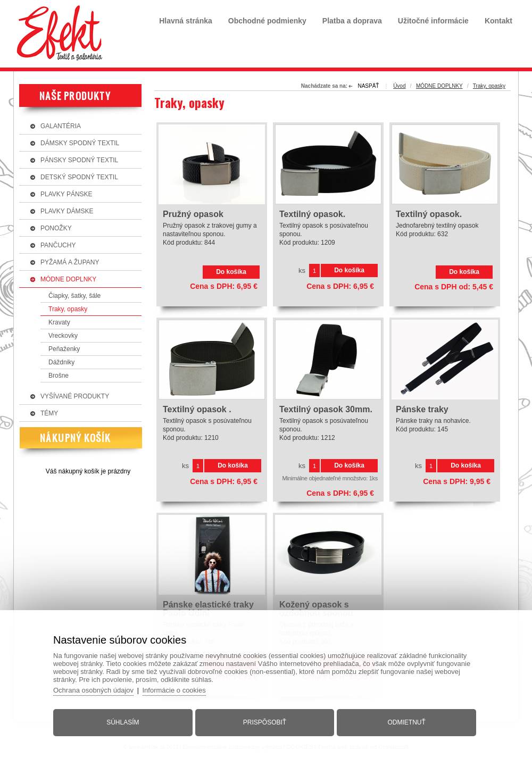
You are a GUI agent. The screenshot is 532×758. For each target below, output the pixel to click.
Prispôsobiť (265, 722)
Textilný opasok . (197, 410)
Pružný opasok (193, 214)
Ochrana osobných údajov (93, 690)
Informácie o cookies (174, 690)
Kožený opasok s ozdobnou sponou (316, 609)
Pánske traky (422, 410)
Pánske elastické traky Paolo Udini (208, 609)
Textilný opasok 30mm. (326, 410)
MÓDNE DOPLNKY (439, 86)
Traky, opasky (489, 86)
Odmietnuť (407, 722)
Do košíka (231, 272)
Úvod (399, 86)
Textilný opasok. (312, 214)
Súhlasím (123, 722)
